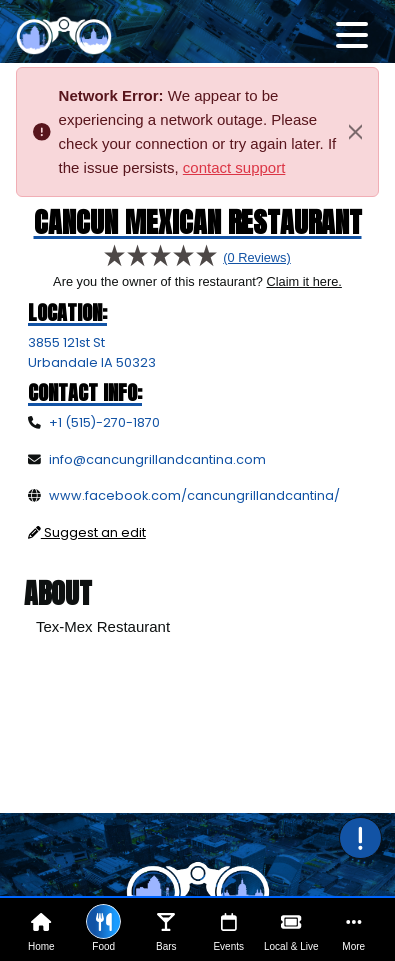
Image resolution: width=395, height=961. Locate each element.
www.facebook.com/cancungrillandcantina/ (194, 495)
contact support (234, 167)
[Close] (355, 132)
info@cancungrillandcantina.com (157, 459)
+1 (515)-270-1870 (104, 422)
